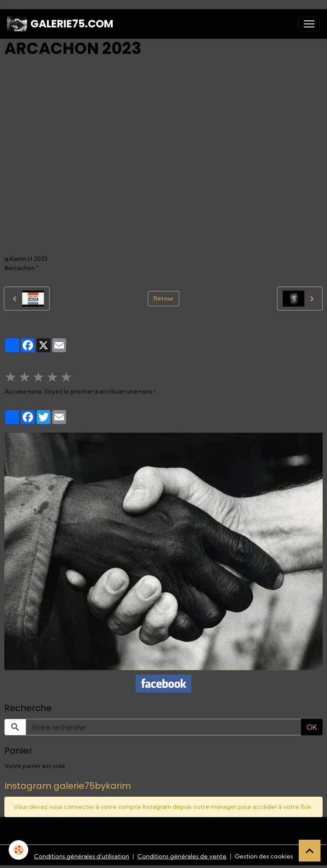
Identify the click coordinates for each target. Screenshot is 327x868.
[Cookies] (18, 850)
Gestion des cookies (264, 856)
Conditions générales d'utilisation (82, 856)
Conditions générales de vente (182, 856)
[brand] (60, 24)
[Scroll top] (310, 851)
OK (312, 727)
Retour (163, 298)
